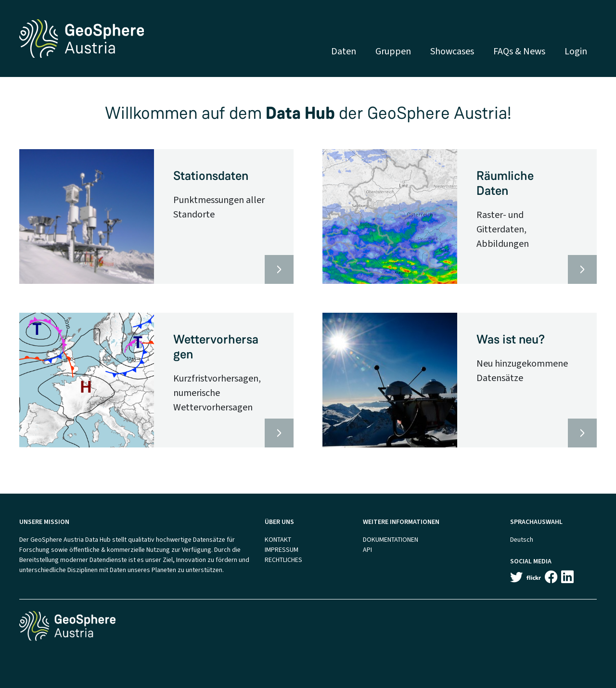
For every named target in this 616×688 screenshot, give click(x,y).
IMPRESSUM (282, 550)
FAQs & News (519, 51)
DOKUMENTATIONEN (391, 540)
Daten (344, 51)
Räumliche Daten (505, 183)
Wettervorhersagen (216, 347)
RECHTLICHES (283, 560)
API (367, 550)
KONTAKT (278, 540)
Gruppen (393, 51)
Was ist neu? (511, 339)
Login (576, 51)
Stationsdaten (211, 176)
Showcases (452, 51)
